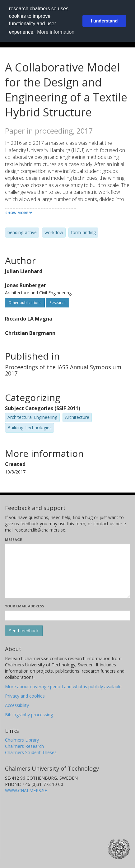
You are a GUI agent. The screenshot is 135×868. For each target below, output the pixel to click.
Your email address (25, 606)
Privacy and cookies (25, 696)
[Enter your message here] (67, 571)
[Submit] (24, 631)
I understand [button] (104, 21)
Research (58, 303)
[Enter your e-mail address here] (67, 615)
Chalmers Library (22, 740)
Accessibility (17, 705)
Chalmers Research (24, 746)
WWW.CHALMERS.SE (26, 790)
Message (13, 539)
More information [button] (56, 32)
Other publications (25, 303)
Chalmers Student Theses (31, 752)
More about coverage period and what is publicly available (63, 687)
